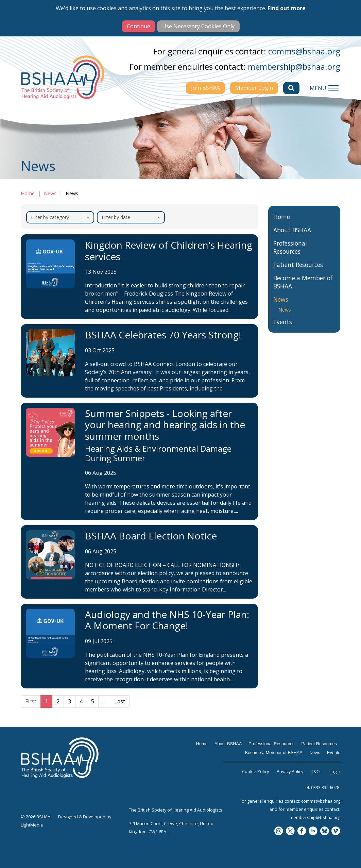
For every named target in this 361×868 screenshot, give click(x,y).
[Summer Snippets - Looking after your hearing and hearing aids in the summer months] (139, 461)
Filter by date (131, 217)
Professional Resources (290, 255)
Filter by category (60, 217)
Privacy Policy (290, 771)
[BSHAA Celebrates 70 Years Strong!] (139, 361)
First (31, 701)
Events (283, 329)
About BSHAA (292, 237)
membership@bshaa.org (294, 66)
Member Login (254, 88)
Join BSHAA (205, 88)
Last (120, 701)
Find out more (287, 8)
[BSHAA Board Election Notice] (139, 562)
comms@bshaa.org (304, 51)
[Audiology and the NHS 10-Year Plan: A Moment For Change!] (139, 646)
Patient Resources (298, 272)
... (104, 701)
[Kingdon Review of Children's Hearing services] (139, 277)
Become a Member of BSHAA (303, 289)
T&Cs (316, 771)
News (50, 193)
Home (28, 193)
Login (335, 771)
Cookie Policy (255, 771)
